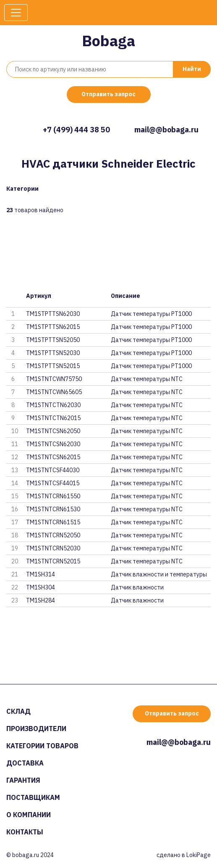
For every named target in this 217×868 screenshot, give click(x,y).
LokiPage (199, 855)
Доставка (25, 763)
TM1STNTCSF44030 (53, 470)
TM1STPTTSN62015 (53, 327)
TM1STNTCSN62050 (53, 431)
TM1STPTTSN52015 (53, 366)
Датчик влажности (137, 587)
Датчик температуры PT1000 (151, 314)
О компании (29, 815)
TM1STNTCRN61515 (53, 522)
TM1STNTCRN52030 (53, 548)
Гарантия (23, 780)
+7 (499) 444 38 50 (76, 130)
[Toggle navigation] (16, 13)
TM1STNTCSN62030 (53, 444)
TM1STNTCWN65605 (54, 392)
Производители (36, 729)
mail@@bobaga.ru (166, 130)
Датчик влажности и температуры (159, 574)
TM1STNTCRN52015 (53, 561)
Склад (18, 711)
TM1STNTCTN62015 (53, 418)
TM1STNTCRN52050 (53, 535)
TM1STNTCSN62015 (53, 457)
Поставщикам (33, 797)
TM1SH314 (41, 574)
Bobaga (108, 41)
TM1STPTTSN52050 (53, 340)
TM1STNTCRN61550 (53, 496)
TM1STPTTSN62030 (53, 314)
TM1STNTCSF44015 (53, 483)
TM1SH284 (41, 600)
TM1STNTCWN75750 (54, 379)
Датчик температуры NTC (147, 379)
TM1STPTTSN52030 (53, 353)
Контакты (25, 832)
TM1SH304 (41, 587)
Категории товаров (42, 746)
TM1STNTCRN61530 (53, 509)
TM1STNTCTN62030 (53, 405)
